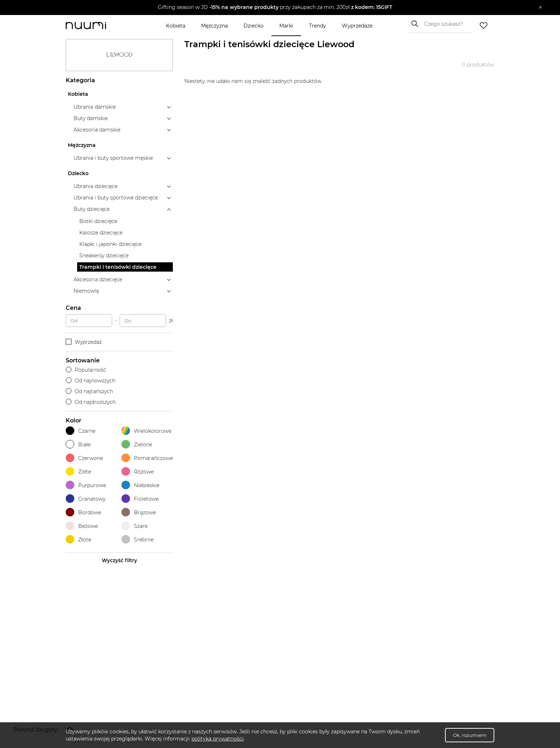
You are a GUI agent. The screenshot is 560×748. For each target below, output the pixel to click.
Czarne (81, 431)
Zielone (137, 444)
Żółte (78, 472)
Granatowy (86, 499)
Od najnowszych (91, 381)
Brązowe (139, 512)
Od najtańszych (89, 391)
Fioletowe (140, 499)
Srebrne (137, 539)
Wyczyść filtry (119, 560)
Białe (78, 444)
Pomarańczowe (147, 458)
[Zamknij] (541, 8)
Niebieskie (140, 485)
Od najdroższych (91, 402)
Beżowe (82, 526)
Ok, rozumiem (470, 735)
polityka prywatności (217, 739)
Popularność (86, 370)
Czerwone (84, 458)
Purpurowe (86, 485)
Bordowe (83, 512)
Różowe (137, 472)
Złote (78, 539)
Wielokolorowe (146, 431)
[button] (275, 8)
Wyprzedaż (84, 342)
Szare (134, 526)
